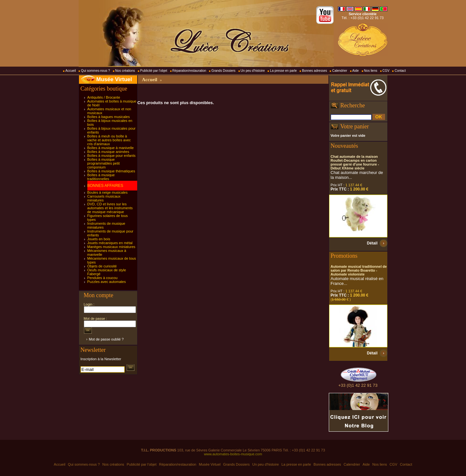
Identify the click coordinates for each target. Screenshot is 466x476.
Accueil (71, 71)
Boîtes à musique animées (108, 152)
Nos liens (371, 71)
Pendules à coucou (103, 278)
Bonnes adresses (314, 71)
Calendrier (339, 71)
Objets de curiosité (102, 266)
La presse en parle (283, 71)
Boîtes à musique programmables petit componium (104, 163)
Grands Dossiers (223, 71)
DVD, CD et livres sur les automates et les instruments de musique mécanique (110, 208)
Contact (400, 71)
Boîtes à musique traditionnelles (101, 177)
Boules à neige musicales (108, 192)
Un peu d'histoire (253, 71)
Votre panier (355, 126)
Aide (356, 71)
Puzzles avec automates (107, 282)
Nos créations (125, 71)
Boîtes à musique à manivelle (111, 148)
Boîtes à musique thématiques (111, 171)
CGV (386, 71)
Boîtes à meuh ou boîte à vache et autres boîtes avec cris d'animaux (109, 140)
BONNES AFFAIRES (105, 186)
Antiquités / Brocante (104, 97)
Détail (372, 243)
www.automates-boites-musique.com (233, 454)
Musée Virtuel (114, 79)
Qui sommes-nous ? (95, 71)
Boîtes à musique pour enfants (111, 156)
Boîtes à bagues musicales (109, 117)
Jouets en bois (99, 239)
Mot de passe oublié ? (106, 339)
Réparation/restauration (189, 71)
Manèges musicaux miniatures (111, 247)
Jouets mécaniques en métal (110, 243)
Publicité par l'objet (154, 71)
